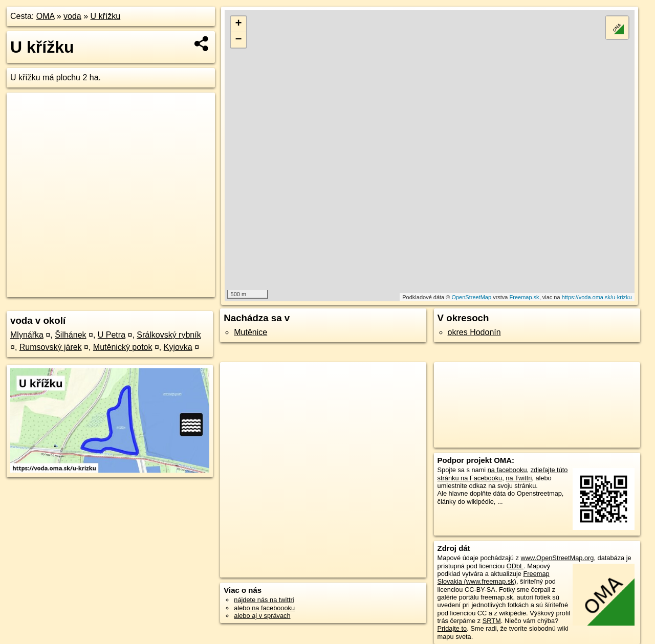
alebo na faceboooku (264, 608)
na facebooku (507, 470)
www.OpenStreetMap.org (557, 558)
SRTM (492, 621)
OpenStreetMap (471, 297)
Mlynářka (27, 335)
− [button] (239, 40)
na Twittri (519, 478)
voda (72, 16)
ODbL (515, 566)
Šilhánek (70, 335)
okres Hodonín (474, 332)
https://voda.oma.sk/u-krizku (597, 297)
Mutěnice (250, 332)
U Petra (112, 335)
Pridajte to (452, 628)
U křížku (106, 16)
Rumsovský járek (51, 347)
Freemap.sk (525, 297)
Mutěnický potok (123, 347)
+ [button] (239, 24)
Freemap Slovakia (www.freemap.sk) (494, 578)
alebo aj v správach (262, 616)
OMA (46, 16)
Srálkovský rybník (169, 335)
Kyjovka (178, 347)
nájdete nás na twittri (264, 600)
